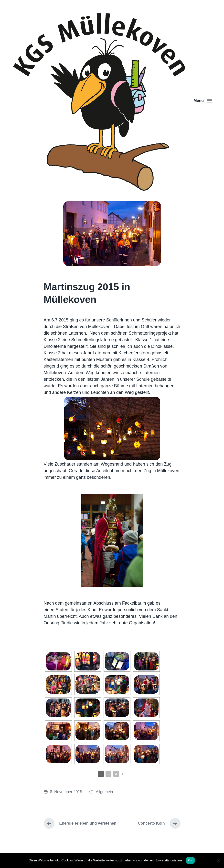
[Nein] (218, 860)
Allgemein (104, 792)
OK (190, 860)
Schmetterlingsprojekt (150, 333)
